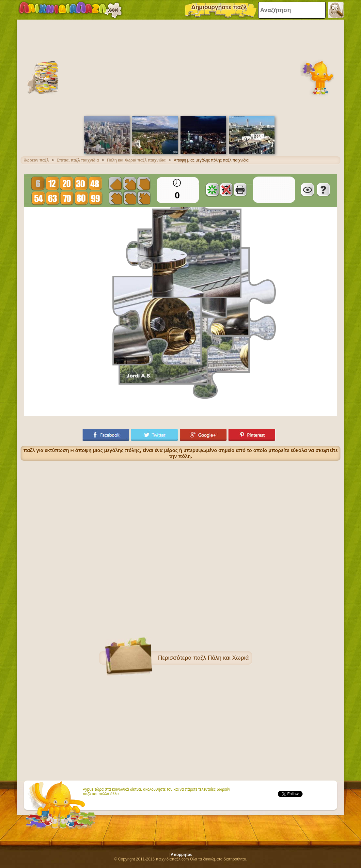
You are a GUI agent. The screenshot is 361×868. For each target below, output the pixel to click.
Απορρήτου (181, 855)
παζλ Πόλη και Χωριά (221, 658)
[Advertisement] (181, 67)
